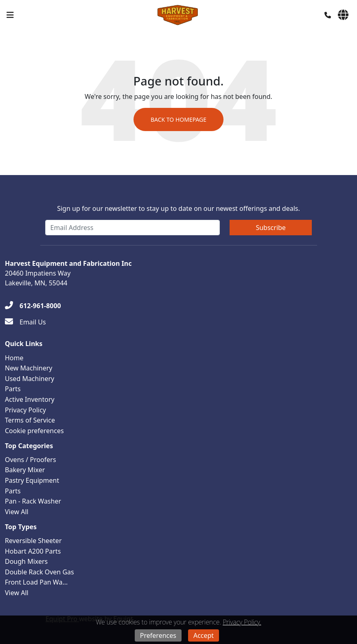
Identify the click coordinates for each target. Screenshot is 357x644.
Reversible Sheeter (33, 541)
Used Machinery (30, 379)
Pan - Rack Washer (33, 501)
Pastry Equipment (32, 480)
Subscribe (270, 228)
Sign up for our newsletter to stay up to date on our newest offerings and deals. (178, 208)
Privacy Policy (25, 410)
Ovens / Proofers (31, 460)
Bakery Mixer (25, 470)
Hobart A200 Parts (33, 551)
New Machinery (28, 368)
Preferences (158, 635)
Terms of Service (30, 420)
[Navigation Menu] (10, 15)
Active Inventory (30, 399)
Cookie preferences (34, 431)
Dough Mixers (26, 561)
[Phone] (328, 15)
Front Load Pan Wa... (36, 582)
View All (17, 512)
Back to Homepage (178, 119)
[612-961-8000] (33, 306)
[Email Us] (25, 322)
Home (14, 358)
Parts (13, 389)
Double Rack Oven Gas (39, 572)
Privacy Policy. (242, 622)
